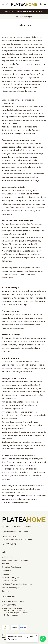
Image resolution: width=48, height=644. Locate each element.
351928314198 (9, 605)
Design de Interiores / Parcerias (15, 560)
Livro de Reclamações (11, 588)
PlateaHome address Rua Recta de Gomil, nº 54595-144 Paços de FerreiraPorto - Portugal (15, 612)
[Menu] (3, 4)
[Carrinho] (45, 4)
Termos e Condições (10, 577)
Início (18, 17)
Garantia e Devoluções (11, 567)
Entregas (5, 574)
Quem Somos (7, 557)
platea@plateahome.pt (13, 601)
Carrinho (5, 591)
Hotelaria (5, 564)
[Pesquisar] (7, 4)
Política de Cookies (10, 581)
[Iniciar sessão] (41, 4)
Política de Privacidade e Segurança (17, 584)
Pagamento (6, 571)
